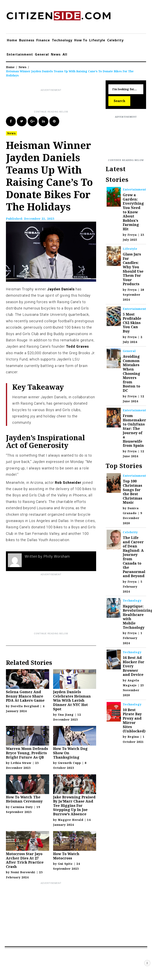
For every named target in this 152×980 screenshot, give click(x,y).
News (56, 54)
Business (27, 40)
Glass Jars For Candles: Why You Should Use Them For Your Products (133, 269)
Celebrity (115, 40)
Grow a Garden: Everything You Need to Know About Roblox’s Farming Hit (133, 212)
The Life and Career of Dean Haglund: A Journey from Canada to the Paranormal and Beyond (134, 557)
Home (12, 40)
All (65, 54)
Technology (62, 40)
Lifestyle (97, 40)
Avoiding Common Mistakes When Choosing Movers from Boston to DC (131, 373)
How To (81, 40)
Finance (43, 40)
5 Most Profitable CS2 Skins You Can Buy (132, 323)
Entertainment (20, 54)
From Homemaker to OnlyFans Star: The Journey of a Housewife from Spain (134, 431)
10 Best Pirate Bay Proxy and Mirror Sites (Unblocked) (134, 720)
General (42, 54)
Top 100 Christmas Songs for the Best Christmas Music (132, 492)
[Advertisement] (78, 101)
